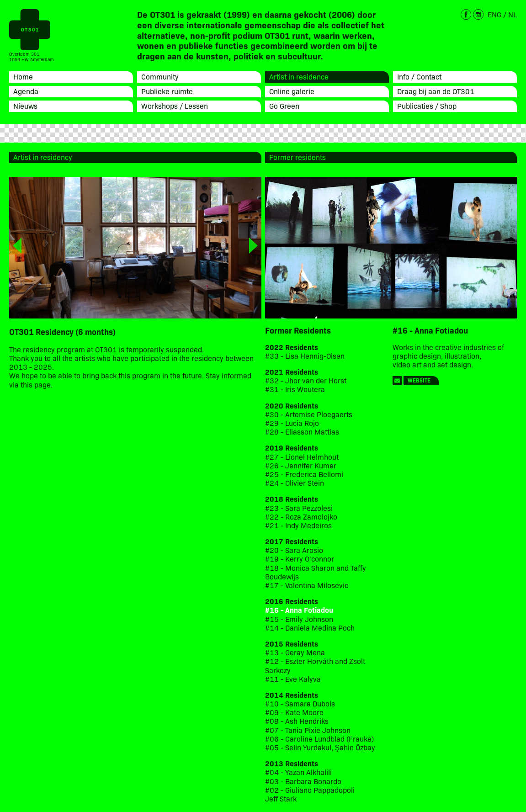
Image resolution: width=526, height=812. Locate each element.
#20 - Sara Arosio (294, 550)
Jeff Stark (281, 799)
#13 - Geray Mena (295, 652)
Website (419, 380)
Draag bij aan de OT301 (436, 91)
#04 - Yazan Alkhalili (298, 772)
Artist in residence (299, 76)
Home (23, 76)
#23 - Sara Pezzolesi (299, 508)
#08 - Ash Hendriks (297, 721)
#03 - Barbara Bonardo (303, 781)
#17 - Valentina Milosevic (307, 585)
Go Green (284, 106)
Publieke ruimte (167, 91)
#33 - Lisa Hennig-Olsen (305, 356)
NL (513, 14)
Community (160, 76)
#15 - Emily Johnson (299, 619)
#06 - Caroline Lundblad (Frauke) (319, 739)
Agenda (26, 91)
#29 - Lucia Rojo (292, 423)
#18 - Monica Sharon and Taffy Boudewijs (316, 572)
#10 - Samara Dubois (300, 703)
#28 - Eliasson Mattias (302, 432)
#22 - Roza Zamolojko (301, 517)
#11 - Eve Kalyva (293, 679)
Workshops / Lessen (175, 106)
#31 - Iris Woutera (295, 389)
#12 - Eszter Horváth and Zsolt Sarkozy (315, 665)
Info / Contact (419, 76)
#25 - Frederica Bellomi (304, 474)
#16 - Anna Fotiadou (299, 610)
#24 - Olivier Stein (295, 483)
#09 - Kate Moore (294, 712)
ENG (494, 14)
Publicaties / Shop (427, 106)
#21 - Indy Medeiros (298, 525)
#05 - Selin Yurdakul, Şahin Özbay (320, 747)
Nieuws (25, 106)
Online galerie (292, 91)
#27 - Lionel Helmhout (303, 457)
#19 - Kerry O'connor (300, 559)
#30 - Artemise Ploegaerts (309, 414)
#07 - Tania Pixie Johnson (308, 730)
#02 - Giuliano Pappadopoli (310, 790)
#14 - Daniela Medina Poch (310, 628)
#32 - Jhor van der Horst (306, 380)
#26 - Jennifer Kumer (301, 465)
